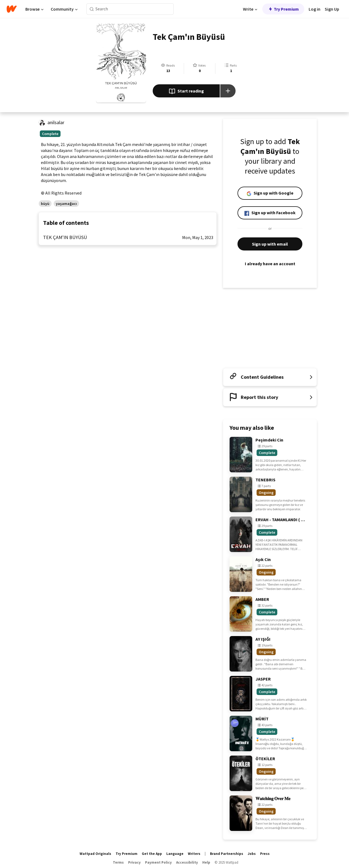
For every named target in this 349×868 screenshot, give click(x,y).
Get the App (152, 854)
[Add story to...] (228, 91)
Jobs (252, 854)
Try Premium (283, 9)
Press (265, 854)
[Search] (92, 9)
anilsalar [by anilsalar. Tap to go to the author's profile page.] (56, 122)
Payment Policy (158, 862)
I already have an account (270, 264)
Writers (194, 854)
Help (206, 862)
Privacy (134, 862)
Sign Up (332, 9)
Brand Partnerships (227, 854)
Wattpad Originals (95, 854)
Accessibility (187, 862)
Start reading (186, 91)
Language (175, 854)
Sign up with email (270, 244)
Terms (118, 862)
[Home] (12, 9)
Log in (315, 9)
